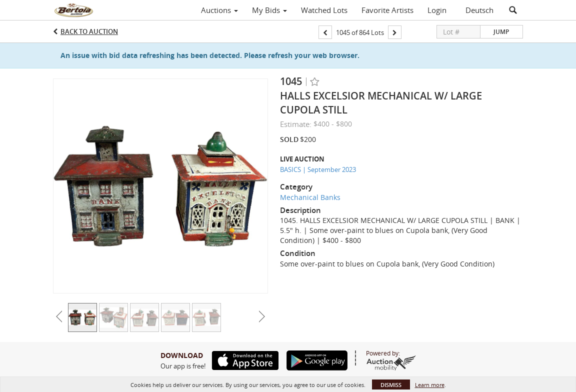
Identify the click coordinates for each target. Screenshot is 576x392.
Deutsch (479, 10)
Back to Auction (89, 31)
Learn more (430, 385)
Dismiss (391, 385)
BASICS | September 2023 (318, 169)
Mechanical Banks (310, 197)
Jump (501, 32)
